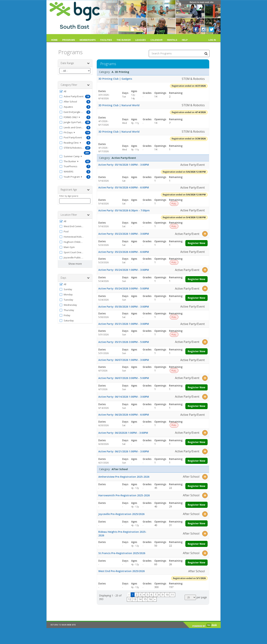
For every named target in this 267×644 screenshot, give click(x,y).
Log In (212, 40)
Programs (69, 40)
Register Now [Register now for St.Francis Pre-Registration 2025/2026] (196, 562)
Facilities (106, 40)
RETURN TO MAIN (63, 626)
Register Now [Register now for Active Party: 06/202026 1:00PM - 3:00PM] (196, 442)
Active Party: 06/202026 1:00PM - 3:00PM (123, 433)
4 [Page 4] (144, 595)
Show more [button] (75, 264)
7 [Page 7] (155, 595)
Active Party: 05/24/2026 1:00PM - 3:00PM (124, 270)
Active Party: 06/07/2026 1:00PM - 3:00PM (124, 360)
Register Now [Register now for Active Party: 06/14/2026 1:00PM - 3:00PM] (196, 406)
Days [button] (75, 278)
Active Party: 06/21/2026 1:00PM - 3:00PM (124, 451)
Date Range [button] (75, 63)
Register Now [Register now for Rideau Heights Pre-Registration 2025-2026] (196, 544)
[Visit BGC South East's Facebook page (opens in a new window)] (196, 29)
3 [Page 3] (140, 595)
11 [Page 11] (172, 595)
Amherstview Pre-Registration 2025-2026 (124, 477)
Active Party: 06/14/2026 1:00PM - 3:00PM (124, 397)
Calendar (156, 40)
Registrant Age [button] (75, 190)
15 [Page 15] (145, 599)
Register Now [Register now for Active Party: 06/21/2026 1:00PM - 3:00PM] (196, 461)
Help (185, 40)
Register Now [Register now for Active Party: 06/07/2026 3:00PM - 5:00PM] (196, 387)
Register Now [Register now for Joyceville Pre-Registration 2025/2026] (196, 523)
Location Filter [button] (75, 215)
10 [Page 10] (167, 595)
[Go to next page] (155, 599)
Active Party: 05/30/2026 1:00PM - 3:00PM (124, 307)
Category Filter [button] (75, 85)
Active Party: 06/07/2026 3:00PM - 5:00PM (124, 378)
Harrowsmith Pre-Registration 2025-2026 (124, 495)
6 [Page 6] (151, 595)
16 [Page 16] (150, 599)
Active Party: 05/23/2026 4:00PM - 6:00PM (124, 252)
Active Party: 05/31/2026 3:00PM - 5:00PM (124, 342)
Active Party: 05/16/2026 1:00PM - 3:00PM (124, 165)
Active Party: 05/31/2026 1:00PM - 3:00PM (124, 324)
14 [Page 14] (140, 599)
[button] (75, 91)
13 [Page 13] (135, 599)
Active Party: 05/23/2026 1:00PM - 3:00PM (124, 234)
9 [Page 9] (163, 595)
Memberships (88, 40)
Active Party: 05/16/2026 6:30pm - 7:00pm (124, 210)
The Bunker (124, 40)
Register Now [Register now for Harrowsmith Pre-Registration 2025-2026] (196, 505)
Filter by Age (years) (69, 196)
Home (54, 40)
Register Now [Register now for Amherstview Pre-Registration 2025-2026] (196, 486)
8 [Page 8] (159, 595)
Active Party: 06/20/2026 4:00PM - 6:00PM (124, 415)
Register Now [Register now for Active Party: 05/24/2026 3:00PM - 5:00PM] (196, 298)
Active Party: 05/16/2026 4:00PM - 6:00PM (124, 187)
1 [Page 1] (133, 595)
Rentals (172, 40)
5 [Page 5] (148, 595)
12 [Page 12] (130, 599)
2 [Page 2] (136, 595)
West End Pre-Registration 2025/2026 (121, 571)
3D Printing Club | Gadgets (115, 79)
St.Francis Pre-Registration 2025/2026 (122, 553)
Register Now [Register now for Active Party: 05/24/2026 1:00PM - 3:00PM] (196, 279)
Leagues (140, 40)
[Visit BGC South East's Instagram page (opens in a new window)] (204, 29)
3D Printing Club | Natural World (119, 105)
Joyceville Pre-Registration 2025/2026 (121, 514)
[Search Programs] (206, 53)
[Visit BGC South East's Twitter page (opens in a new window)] (212, 29)
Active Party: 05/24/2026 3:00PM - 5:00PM (124, 288)
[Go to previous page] (129, 595)
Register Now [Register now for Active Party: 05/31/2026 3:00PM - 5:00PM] (196, 351)
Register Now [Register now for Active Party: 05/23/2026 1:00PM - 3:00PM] (196, 243)
